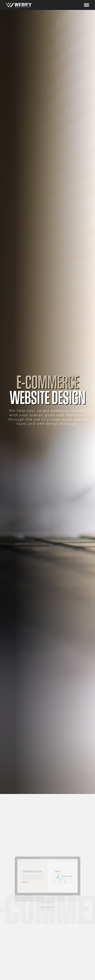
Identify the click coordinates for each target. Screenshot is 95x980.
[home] (18, 5)
